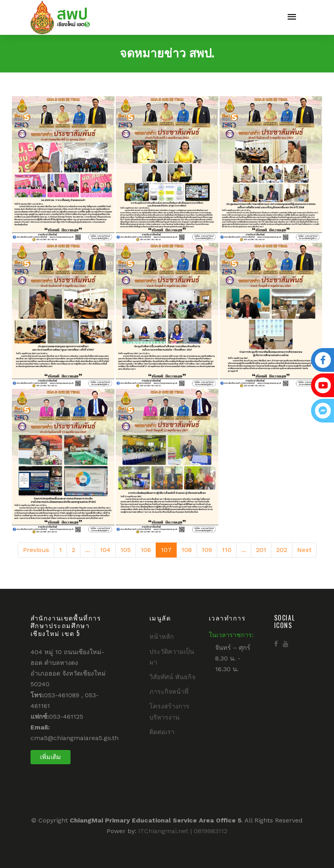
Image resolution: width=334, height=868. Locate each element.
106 (146, 550)
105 (126, 550)
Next (304, 550)
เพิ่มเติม (51, 757)
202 (282, 550)
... (88, 550)
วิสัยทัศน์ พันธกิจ (172, 677)
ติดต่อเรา (162, 732)
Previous (36, 550)
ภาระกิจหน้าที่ (169, 692)
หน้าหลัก (162, 637)
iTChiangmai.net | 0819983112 (183, 831)
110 (227, 550)
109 (207, 550)
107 (166, 550)
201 (261, 550)
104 (105, 550)
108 (187, 550)
